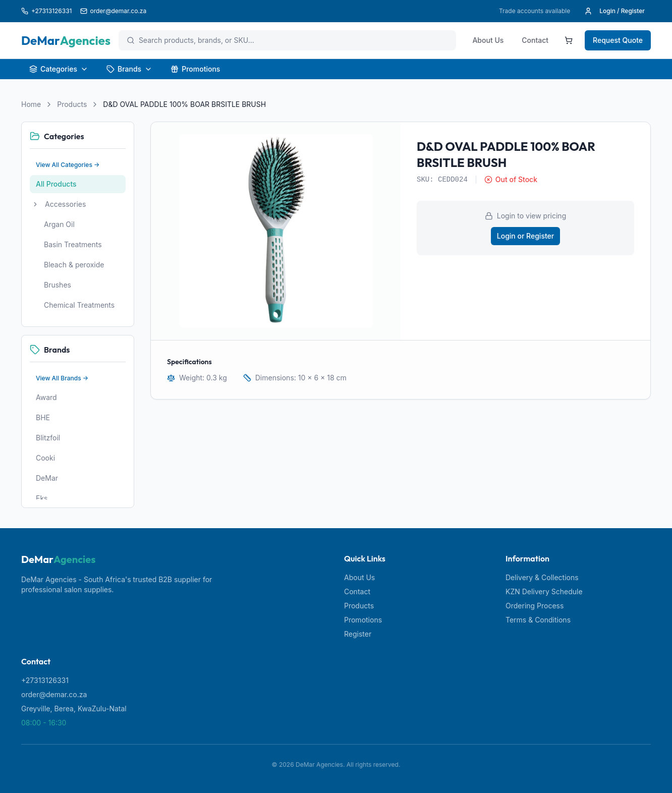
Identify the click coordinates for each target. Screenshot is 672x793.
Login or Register (525, 236)
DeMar (47, 478)
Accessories (65, 204)
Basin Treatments (73, 244)
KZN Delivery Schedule (544, 591)
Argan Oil (59, 224)
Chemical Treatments (79, 305)
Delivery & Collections (542, 577)
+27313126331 (45, 680)
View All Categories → (68, 165)
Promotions (195, 69)
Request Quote (618, 40)
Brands (129, 69)
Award (46, 397)
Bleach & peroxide (74, 265)
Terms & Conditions (538, 620)
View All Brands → (62, 378)
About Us (488, 40)
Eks (42, 498)
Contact (535, 40)
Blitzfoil (48, 438)
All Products (56, 184)
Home (31, 104)
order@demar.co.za (54, 694)
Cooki (45, 458)
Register (358, 634)
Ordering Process (535, 606)
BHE (43, 417)
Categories (59, 69)
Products (72, 104)
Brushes (58, 285)
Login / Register (614, 11)
